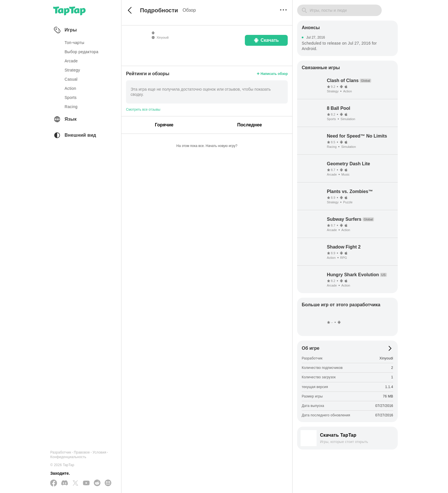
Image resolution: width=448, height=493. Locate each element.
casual (71, 79)
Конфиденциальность (68, 457)
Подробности (159, 10)
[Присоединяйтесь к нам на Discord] (65, 483)
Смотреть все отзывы (143, 110)
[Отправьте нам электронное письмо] (108, 483)
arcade (71, 61)
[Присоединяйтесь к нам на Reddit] (97, 483)
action (70, 88)
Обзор (189, 10)
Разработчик (61, 452)
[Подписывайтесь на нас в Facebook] (54, 483)
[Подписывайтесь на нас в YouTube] (86, 483)
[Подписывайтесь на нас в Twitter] (75, 483)
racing (71, 107)
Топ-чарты (74, 43)
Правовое (82, 452)
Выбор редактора (81, 52)
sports (71, 98)
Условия (99, 452)
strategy (72, 70)
